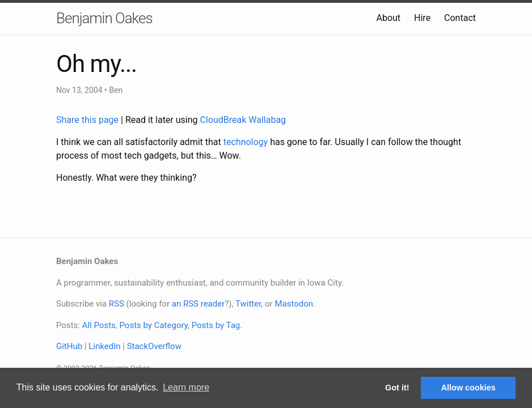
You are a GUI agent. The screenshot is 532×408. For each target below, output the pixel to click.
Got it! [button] (397, 388)
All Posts (99, 325)
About (388, 18)
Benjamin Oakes (104, 18)
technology (246, 142)
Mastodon (294, 304)
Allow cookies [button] (468, 388)
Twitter (248, 304)
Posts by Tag (216, 325)
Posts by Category (153, 325)
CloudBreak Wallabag (243, 120)
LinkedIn (104, 346)
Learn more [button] (186, 387)
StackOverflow (154, 346)
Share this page (88, 120)
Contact (460, 18)
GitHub (69, 346)
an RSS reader (199, 304)
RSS (117, 304)
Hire (422, 18)
